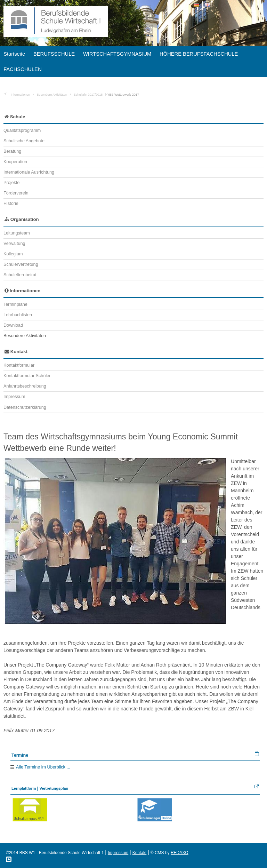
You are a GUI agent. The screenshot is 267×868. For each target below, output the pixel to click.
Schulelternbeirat (20, 275)
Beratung (12, 151)
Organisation (22, 219)
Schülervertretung (21, 264)
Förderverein (16, 193)
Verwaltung (14, 244)
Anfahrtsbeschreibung (25, 386)
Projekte (11, 183)
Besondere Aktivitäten (52, 95)
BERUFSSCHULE (54, 54)
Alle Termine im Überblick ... (43, 767)
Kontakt (16, 352)
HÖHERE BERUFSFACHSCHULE (199, 54)
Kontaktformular (19, 365)
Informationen (20, 95)
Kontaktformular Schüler (27, 376)
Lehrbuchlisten (18, 315)
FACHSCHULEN (22, 69)
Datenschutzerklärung (25, 407)
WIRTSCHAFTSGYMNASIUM (117, 54)
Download (13, 325)
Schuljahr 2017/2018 (88, 95)
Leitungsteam (17, 233)
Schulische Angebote (24, 141)
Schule (15, 117)
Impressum (14, 397)
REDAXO (180, 853)
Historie (11, 204)
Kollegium (13, 254)
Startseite (14, 54)
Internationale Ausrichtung (29, 172)
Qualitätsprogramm (22, 130)
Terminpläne (15, 304)
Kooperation (15, 162)
